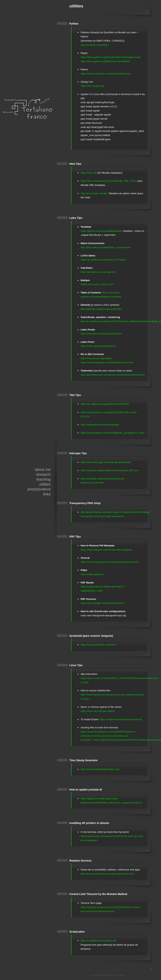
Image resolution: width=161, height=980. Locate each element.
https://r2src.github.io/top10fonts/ (98, 346)
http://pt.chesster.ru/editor (94, 193)
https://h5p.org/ (89, 173)
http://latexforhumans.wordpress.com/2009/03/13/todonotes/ (113, 375)
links (47, 494)
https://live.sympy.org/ (92, 86)
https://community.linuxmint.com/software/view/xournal (110, 562)
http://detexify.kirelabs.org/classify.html (101, 309)
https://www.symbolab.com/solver (98, 645)
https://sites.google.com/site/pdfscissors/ (102, 603)
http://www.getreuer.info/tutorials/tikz (100, 425)
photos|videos (39, 489)
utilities (45, 484)
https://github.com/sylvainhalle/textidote (102, 231)
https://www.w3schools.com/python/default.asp (106, 74)
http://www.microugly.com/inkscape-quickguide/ (106, 462)
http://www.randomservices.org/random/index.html (107, 874)
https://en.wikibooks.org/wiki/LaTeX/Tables (103, 260)
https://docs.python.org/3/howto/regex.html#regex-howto (111, 57)
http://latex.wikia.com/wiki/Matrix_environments (106, 247)
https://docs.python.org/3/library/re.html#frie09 (105, 61)
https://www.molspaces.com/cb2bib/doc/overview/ (107, 362)
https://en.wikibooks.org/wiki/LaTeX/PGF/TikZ (105, 404)
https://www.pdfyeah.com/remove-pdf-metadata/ (106, 550)
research (43, 474)
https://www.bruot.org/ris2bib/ (96, 358)
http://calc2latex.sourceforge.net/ (98, 272)
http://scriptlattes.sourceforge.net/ (98, 941)
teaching (44, 479)
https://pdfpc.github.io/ (92, 574)
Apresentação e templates (95, 45)
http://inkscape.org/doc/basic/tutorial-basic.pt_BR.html (109, 470)
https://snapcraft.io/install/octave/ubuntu (121, 719)
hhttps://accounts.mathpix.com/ (97, 284)
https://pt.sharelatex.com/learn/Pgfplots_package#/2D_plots (112, 433)
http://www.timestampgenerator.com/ (100, 769)
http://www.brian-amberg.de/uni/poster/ (101, 334)
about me (43, 470)
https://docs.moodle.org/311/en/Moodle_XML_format (109, 181)
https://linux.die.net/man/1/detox (98, 711)
